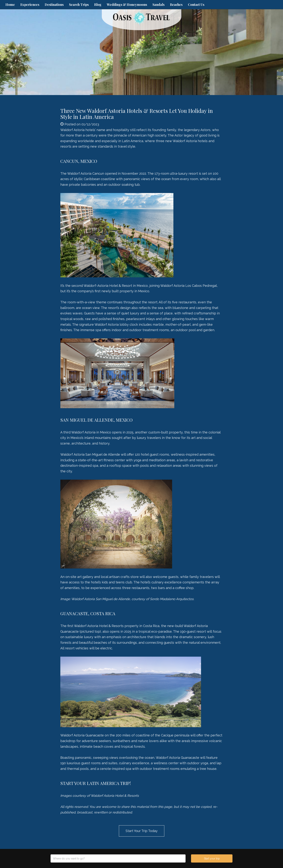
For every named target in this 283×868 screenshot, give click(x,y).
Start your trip (212, 859)
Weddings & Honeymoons (127, 5)
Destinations (54, 5)
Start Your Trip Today (142, 831)
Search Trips (79, 5)
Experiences (30, 5)
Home (10, 5)
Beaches (176, 5)
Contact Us (196, 5)
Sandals (158, 5)
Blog (98, 5)
